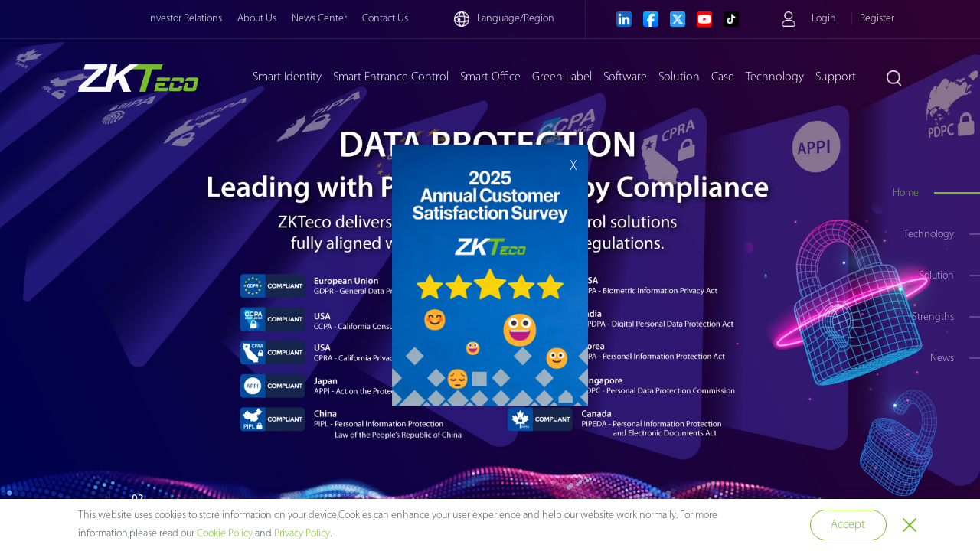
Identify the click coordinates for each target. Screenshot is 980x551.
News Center (319, 19)
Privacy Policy (302, 534)
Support (836, 77)
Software (625, 77)
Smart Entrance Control (391, 77)
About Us (257, 19)
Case (723, 77)
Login (824, 19)
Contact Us (385, 19)
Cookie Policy (225, 534)
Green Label (562, 77)
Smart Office (490, 77)
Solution (679, 77)
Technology (775, 77)
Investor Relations (185, 19)
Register (877, 19)
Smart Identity (287, 77)
